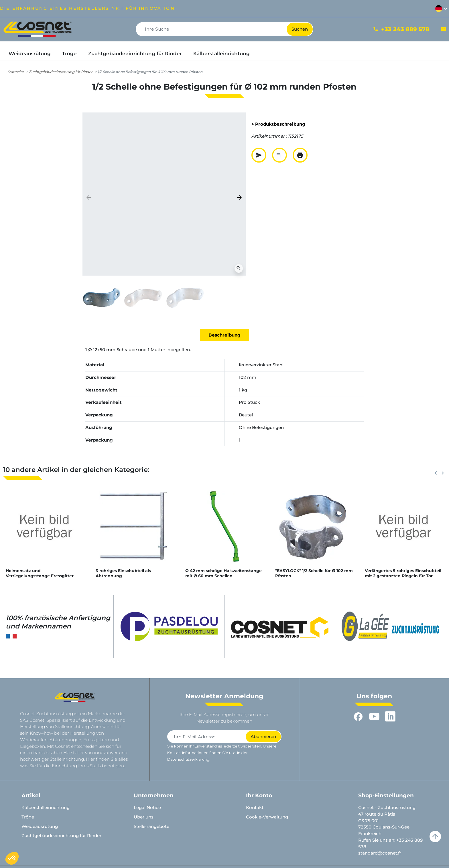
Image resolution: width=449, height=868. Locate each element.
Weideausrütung (40, 826)
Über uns (144, 817)
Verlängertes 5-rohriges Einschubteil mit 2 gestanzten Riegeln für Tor (403, 573)
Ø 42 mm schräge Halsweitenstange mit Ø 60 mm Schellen (223, 573)
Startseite (16, 72)
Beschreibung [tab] (224, 335)
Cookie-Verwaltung (267, 817)
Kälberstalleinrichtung (46, 807)
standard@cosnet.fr (380, 853)
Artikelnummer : (269, 136)
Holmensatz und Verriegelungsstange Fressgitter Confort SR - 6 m (40, 576)
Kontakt (255, 807)
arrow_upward (435, 837)
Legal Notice (147, 807)
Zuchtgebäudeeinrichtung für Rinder (61, 72)
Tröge (28, 817)
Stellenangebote (151, 826)
